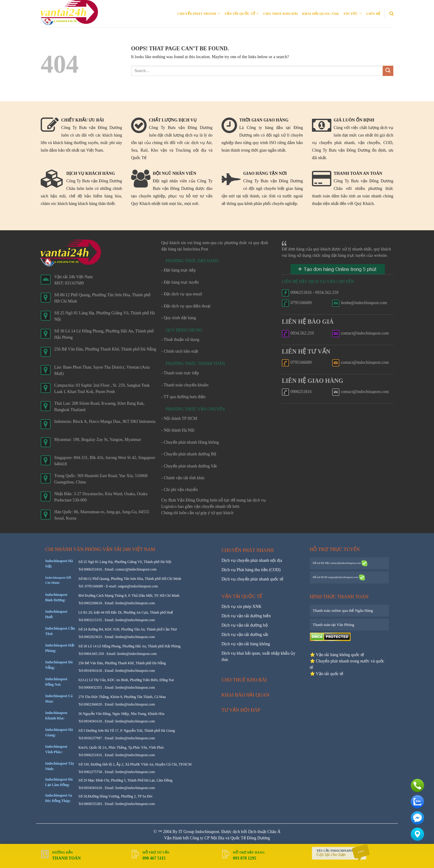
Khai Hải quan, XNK (321, 14)
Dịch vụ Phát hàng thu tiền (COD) (251, 570)
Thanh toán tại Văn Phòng (333, 625)
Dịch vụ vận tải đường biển (246, 616)
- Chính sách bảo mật (180, 351)
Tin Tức (353, 13)
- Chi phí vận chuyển (179, 490)
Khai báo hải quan (245, 695)
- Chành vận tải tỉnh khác (183, 478)
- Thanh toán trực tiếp (180, 373)
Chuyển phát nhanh (199, 13)
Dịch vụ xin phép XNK (242, 607)
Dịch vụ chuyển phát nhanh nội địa (252, 560)
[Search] (391, 14)
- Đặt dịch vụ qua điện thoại (186, 306)
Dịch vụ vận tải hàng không (246, 644)
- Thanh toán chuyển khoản (185, 385)
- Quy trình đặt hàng (179, 318)
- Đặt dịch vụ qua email (182, 294)
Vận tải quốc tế (242, 13)
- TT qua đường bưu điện (183, 397)
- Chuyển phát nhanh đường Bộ (189, 454)
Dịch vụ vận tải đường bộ (245, 625)
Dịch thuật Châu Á (264, 832)
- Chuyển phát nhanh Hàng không (190, 442)
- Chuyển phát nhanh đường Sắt (189, 466)
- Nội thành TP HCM (179, 418)
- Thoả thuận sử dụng (180, 340)
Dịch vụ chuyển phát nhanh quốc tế (252, 579)
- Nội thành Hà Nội (178, 430)
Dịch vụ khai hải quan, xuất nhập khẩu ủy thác (258, 656)
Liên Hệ (373, 14)
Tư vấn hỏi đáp (241, 710)
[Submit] (388, 71)
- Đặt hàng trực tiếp (178, 270)
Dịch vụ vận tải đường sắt (245, 635)
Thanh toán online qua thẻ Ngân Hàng (343, 610)
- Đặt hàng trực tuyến (180, 282)
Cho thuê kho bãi (280, 14)
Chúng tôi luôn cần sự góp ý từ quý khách (197, 513)
